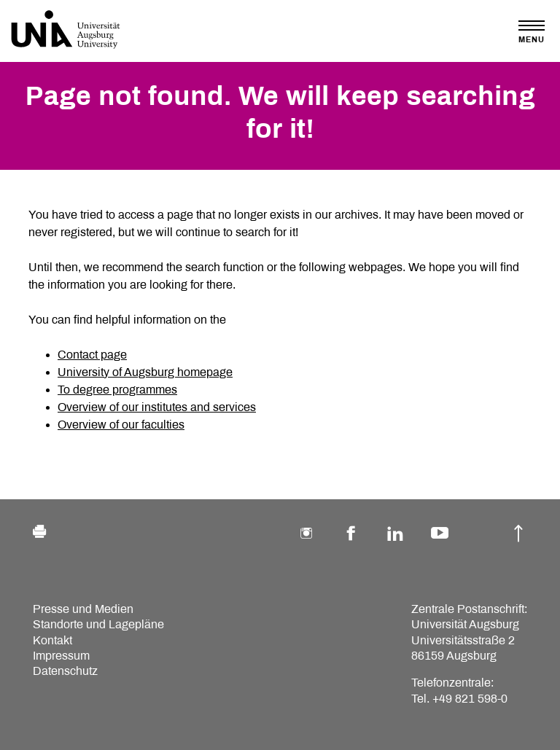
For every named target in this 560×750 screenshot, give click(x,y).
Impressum (61, 656)
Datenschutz (65, 671)
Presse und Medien (83, 609)
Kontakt (52, 640)
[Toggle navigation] (532, 32)
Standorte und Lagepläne (98, 624)
